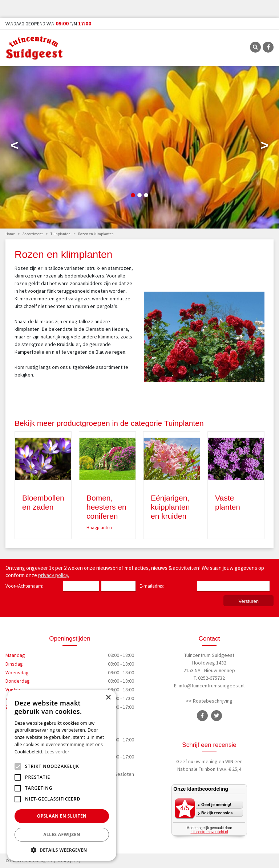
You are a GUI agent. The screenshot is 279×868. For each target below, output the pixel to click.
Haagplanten (99, 528)
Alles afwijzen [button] (62, 834)
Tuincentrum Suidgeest (209, 655)
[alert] (62, 775)
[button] (62, 850)
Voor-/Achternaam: (24, 586)
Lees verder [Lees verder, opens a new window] (57, 752)
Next (264, 147)
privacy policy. (54, 575)
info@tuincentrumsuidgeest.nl (212, 686)
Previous (15, 147)
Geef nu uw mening (197, 761)
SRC (255, 47)
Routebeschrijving (213, 701)
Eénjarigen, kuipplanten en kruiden (170, 507)
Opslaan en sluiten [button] (62, 816)
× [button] (108, 698)
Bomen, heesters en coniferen (106, 507)
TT (217, 716)
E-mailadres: (153, 587)
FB (268, 47)
